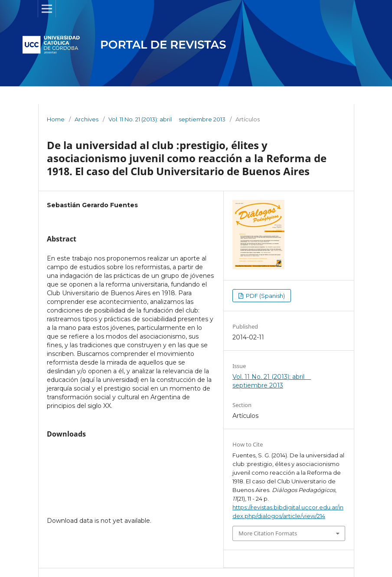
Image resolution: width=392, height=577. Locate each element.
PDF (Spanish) (265, 296)
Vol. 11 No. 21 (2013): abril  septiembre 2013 (167, 119)
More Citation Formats (268, 533)
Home (56, 119)
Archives (87, 119)
